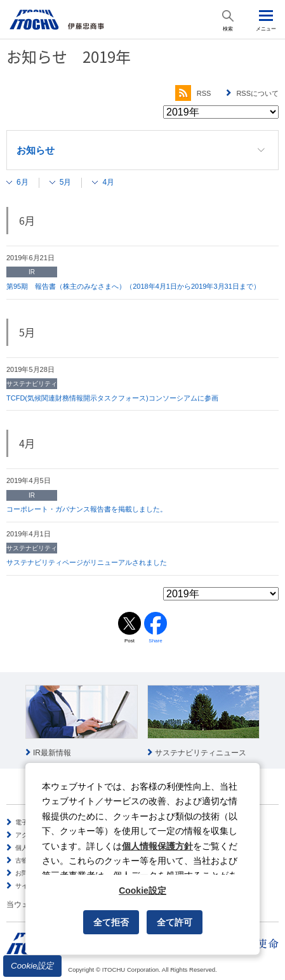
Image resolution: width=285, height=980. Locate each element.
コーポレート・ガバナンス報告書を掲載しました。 (87, 509)
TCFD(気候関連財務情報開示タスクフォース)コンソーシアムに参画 (112, 398)
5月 (66, 182)
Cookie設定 (32, 966)
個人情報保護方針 (157, 846)
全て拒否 (111, 922)
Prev (10, 722)
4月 (108, 182)
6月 (23, 182)
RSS (193, 93)
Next (275, 722)
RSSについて (257, 93)
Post (129, 641)
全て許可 (175, 922)
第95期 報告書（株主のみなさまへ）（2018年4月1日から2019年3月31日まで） (133, 286)
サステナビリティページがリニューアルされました (87, 562)
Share (155, 641)
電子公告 (28, 822)
